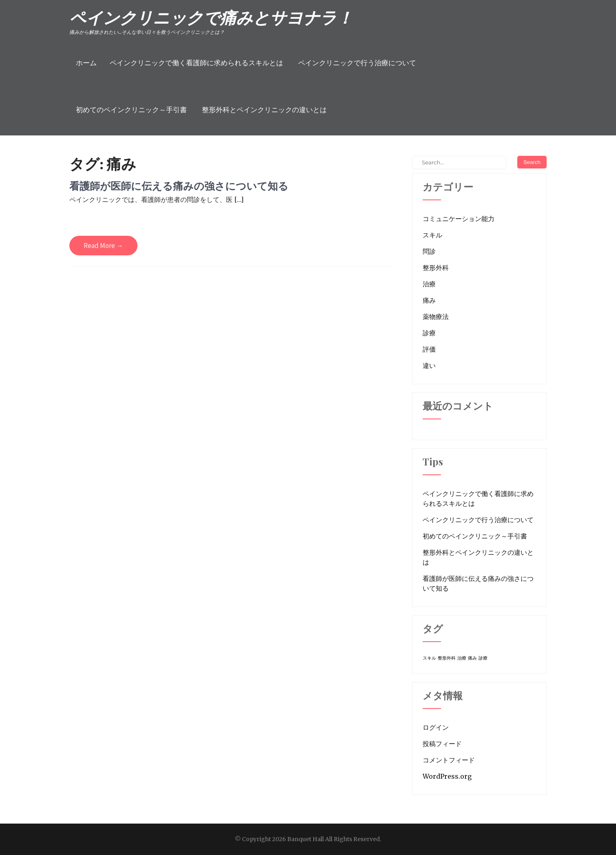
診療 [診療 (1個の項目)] (483, 658)
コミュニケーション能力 (459, 219)
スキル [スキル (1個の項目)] (429, 658)
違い (429, 365)
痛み (429, 300)
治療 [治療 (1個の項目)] (462, 658)
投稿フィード (442, 744)
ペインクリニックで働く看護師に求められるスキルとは (196, 63)
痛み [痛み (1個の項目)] (472, 658)
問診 (429, 251)
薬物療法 (436, 317)
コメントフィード (449, 760)
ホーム (86, 63)
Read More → (103, 246)
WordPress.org (447, 776)
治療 (429, 284)
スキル (432, 235)
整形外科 (436, 268)
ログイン (436, 727)
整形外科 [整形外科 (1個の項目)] (447, 658)
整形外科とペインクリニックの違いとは (264, 110)
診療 (429, 333)
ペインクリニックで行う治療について (357, 63)
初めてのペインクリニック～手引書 (131, 110)
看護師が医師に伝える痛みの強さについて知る (179, 186)
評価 (429, 349)
